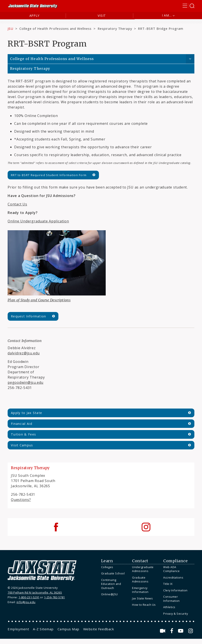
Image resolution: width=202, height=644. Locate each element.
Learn (107, 561)
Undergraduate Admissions (143, 569)
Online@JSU (109, 594)
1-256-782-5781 (54, 597)
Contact (140, 561)
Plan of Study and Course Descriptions (39, 300)
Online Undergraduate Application (38, 221)
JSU (10, 28)
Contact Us (17, 204)
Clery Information (175, 590)
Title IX (168, 584)
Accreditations (173, 577)
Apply (35, 16)
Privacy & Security (176, 614)
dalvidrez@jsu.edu (24, 353)
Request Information (29, 316)
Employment (18, 629)
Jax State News (142, 598)
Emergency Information (140, 590)
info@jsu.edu (26, 602)
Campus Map (68, 629)
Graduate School (113, 573)
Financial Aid (22, 424)
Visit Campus (22, 445)
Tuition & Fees (23, 434)
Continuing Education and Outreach (111, 584)
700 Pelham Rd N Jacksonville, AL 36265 (35, 592)
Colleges (107, 567)
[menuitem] (116, 567)
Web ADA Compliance (171, 569)
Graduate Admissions (140, 580)
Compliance (175, 561)
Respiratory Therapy (115, 28)
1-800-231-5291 (29, 597)
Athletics (169, 607)
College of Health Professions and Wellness (55, 28)
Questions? (21, 500)
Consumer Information (171, 599)
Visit (102, 16)
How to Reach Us (144, 605)
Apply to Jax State (26, 413)
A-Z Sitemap (43, 629)
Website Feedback (99, 629)
